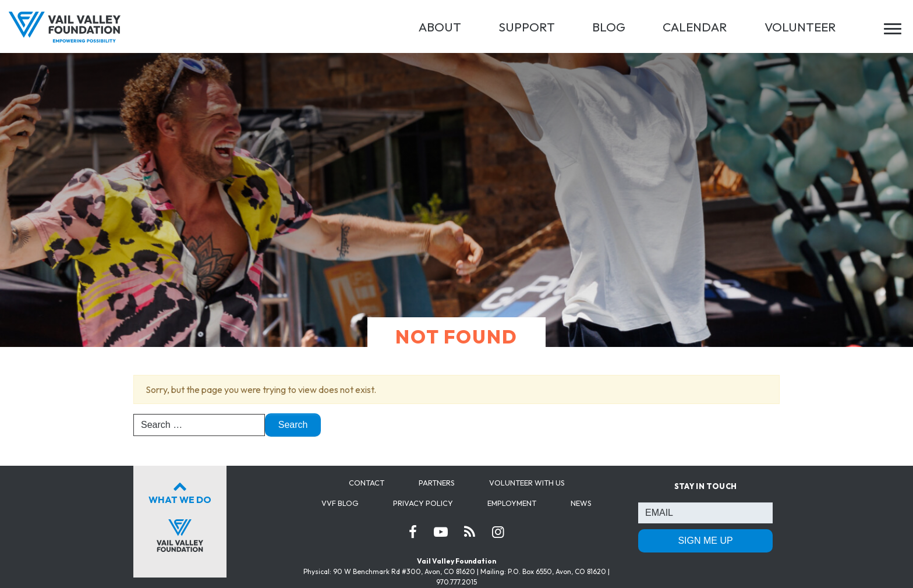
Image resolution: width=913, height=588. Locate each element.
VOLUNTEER (800, 27)
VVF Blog (340, 503)
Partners (437, 483)
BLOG (609, 27)
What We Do (180, 515)
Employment (512, 503)
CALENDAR (695, 27)
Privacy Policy (423, 503)
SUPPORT (527, 27)
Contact (367, 483)
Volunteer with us (527, 483)
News (581, 503)
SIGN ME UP (705, 541)
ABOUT (440, 27)
